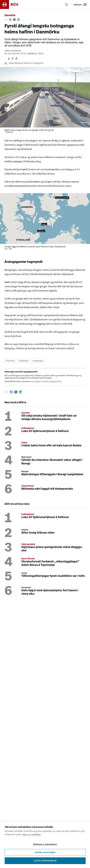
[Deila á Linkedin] (18, 20)
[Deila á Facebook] (10, 20)
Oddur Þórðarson (13, 51)
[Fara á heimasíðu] (12, 4)
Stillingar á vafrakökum (45, 845)
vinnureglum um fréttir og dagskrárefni (46, 381)
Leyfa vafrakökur (45, 861)
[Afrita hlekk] (6, 20)
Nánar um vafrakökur (32, 835)
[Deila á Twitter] (14, 20)
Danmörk (10, 16)
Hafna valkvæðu (45, 853)
